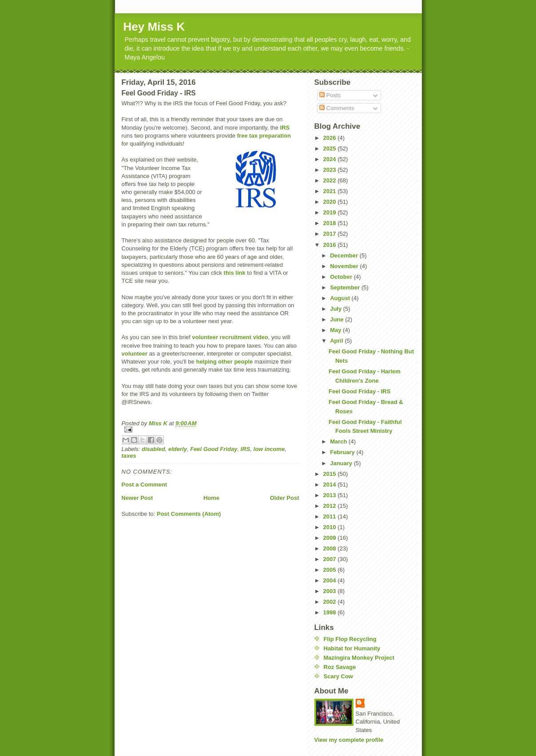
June (337, 319)
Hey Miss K (154, 27)
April (337, 341)
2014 (331, 485)
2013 (331, 495)
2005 (331, 570)
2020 (331, 202)
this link (235, 273)
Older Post (285, 498)
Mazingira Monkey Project (359, 658)
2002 (331, 602)
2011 (331, 517)
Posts (330, 95)
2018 (331, 223)
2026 (331, 138)
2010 (331, 527)
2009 (331, 538)
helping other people (224, 362)
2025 (331, 148)
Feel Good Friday (214, 449)
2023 (331, 170)
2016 (331, 245)
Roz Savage (340, 667)
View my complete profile (349, 740)
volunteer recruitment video (230, 337)
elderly (178, 449)
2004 (331, 580)
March (339, 441)
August (341, 298)
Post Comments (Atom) (189, 514)
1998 (331, 612)
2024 (331, 159)
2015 (331, 474)
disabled (153, 449)
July (337, 309)
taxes (129, 456)
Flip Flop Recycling (350, 639)
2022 (331, 180)
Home (211, 498)
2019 (331, 212)
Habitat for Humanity (352, 648)
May (336, 330)
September (346, 287)
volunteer (135, 354)
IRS (285, 128)
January (342, 463)
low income (269, 449)
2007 (331, 559)
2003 (331, 591)
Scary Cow (338, 676)
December (345, 255)
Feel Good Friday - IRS (359, 391)
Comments (337, 108)
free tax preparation (264, 136)
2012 (331, 506)
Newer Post (137, 498)
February (343, 452)
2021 (331, 191)
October (342, 277)
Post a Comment (145, 485)
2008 (331, 548)
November (345, 266)
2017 (331, 234)
